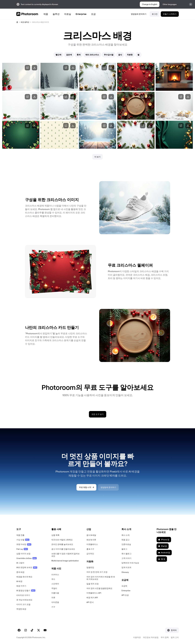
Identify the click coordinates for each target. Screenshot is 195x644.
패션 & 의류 (91, 540)
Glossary (125, 572)
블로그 (124, 549)
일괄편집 (90, 567)
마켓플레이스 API (94, 593)
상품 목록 (55, 535)
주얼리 (54, 588)
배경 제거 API (92, 598)
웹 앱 (162, 559)
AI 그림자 (20, 563)
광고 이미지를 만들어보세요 (63, 549)
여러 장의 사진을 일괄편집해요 (99, 588)
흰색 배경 (20, 572)
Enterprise (126, 591)
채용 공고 (126, 540)
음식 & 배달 (91, 535)
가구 (53, 607)
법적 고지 (175, 637)
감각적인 (90, 554)
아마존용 (55, 602)
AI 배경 (19, 581)
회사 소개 (126, 535)
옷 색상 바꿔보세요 (24, 600)
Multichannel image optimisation (65, 561)
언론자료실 (126, 544)
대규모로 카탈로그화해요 (62, 540)
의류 (53, 598)
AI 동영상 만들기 (26, 591)
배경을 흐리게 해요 (24, 577)
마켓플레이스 (92, 544)
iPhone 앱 (164, 540)
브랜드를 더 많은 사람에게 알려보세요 (65, 555)
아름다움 (55, 593)
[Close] (191, 4)
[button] (31, 529)
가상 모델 (23, 540)
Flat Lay (22, 549)
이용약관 (137, 637)
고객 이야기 (126, 558)
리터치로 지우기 (23, 595)
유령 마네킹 (24, 544)
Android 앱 (164, 553)
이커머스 (55, 575)
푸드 (53, 579)
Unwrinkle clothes (27, 558)
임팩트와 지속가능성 (130, 563)
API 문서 (90, 602)
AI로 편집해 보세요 (27, 567)
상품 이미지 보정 (23, 554)
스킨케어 (55, 584)
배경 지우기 (21, 586)
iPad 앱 (162, 546)
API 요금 (125, 595)
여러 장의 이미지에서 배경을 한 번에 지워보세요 (101, 578)
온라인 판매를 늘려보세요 (62, 544)
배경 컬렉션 (25, 22)
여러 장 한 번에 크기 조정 (97, 572)
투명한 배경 (21, 609)
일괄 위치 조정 (93, 584)
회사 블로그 (126, 554)
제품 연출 (20, 535)
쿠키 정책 (165, 637)
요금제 (124, 586)
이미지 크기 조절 (23, 604)
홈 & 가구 (90, 549)
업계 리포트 (126, 567)
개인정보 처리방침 (151, 637)
